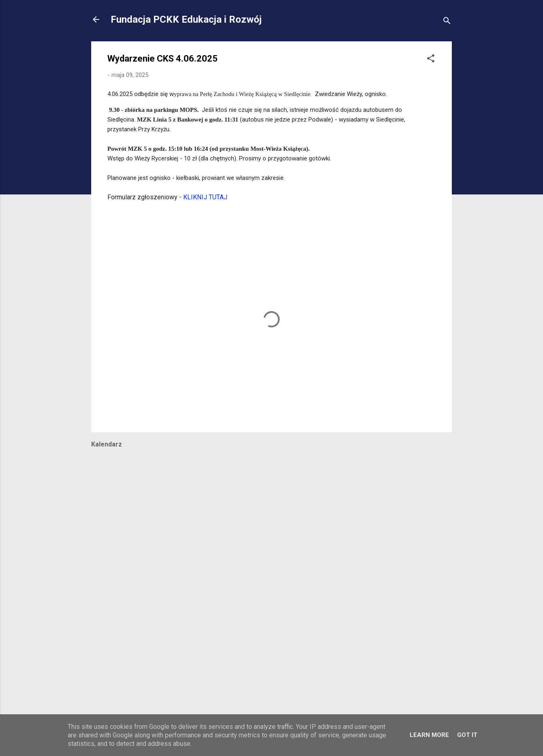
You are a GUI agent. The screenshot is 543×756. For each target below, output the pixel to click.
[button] (431, 60)
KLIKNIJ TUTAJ (205, 197)
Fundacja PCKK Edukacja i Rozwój (186, 19)
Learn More (429, 735)
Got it (467, 735)
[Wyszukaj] (447, 22)
